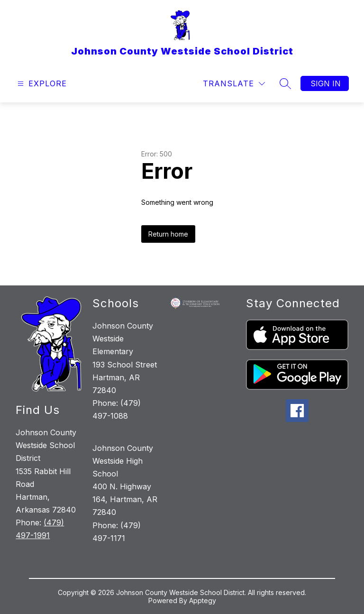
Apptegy (203, 600)
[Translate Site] (234, 84)
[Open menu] (41, 84)
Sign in (326, 83)
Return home (168, 234)
